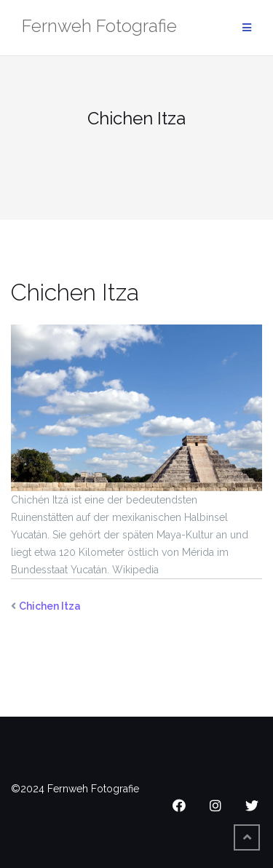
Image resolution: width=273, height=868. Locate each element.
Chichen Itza (50, 606)
